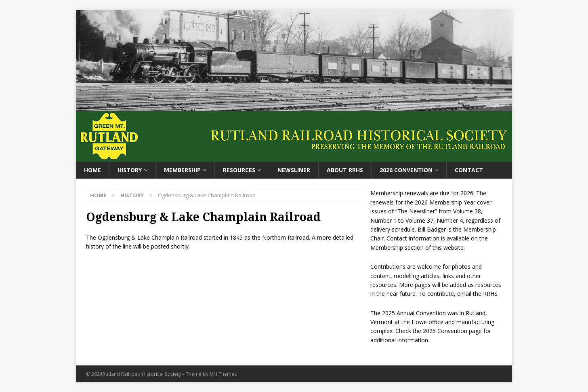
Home (92, 170)
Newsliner (294, 170)
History (130, 170)
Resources (239, 170)
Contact (469, 170)
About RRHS (345, 170)
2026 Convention (406, 170)
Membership (182, 170)
